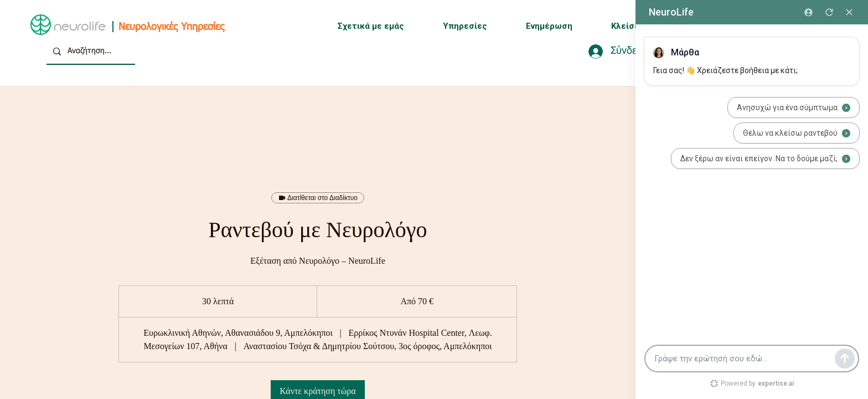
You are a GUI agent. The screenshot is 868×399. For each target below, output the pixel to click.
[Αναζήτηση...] (90, 51)
